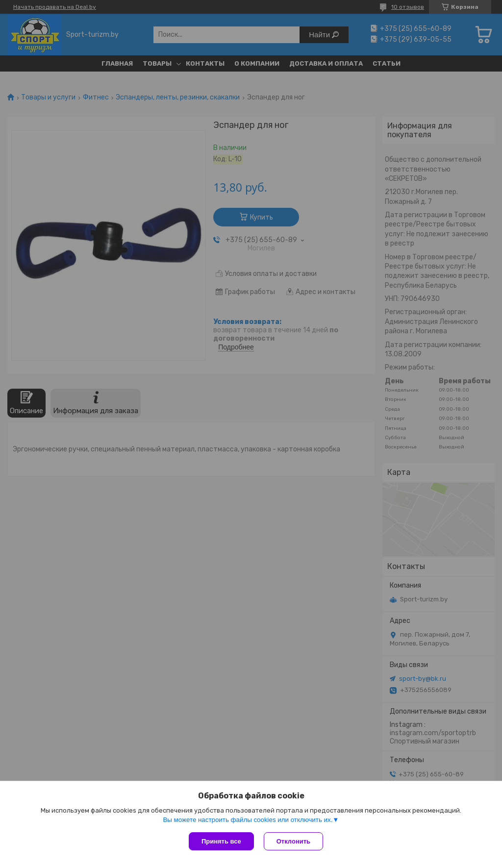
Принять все (221, 841)
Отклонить (293, 841)
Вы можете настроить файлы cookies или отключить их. (248, 820)
